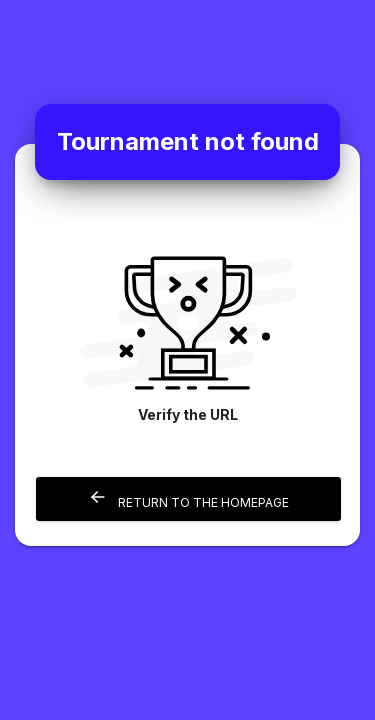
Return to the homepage (188, 498)
